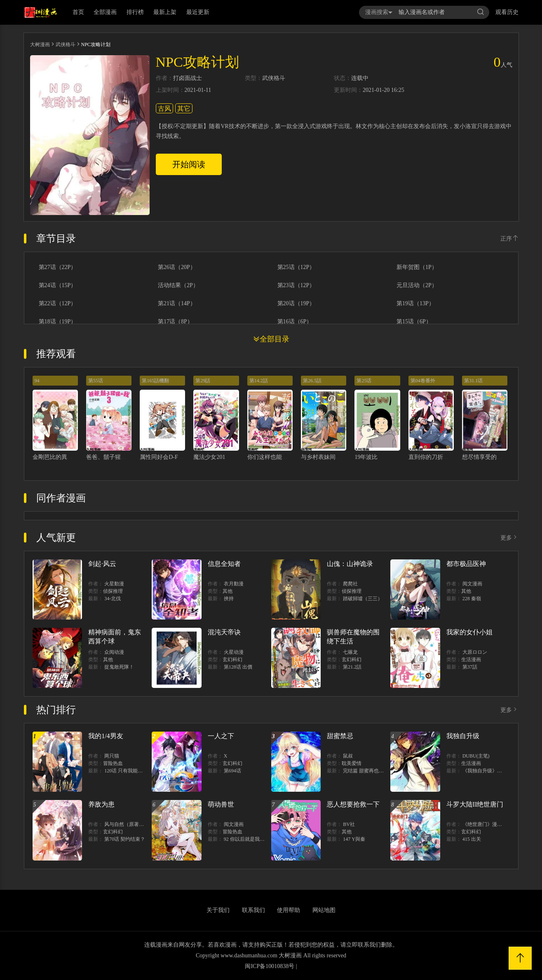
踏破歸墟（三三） (363, 599)
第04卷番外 (423, 381)
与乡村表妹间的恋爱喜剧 (333, 457)
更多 (509, 538)
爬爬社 (350, 584)
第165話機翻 (155, 381)
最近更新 (198, 12)
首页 (78, 12)
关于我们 (218, 910)
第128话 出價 (238, 667)
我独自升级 (463, 736)
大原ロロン (475, 652)
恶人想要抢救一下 (353, 804)
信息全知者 (224, 564)
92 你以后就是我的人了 (249, 839)
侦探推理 (113, 591)
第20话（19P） (296, 304)
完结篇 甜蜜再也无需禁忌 (371, 771)
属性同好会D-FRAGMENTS (175, 457)
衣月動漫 (234, 584)
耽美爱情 (352, 763)
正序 (509, 239)
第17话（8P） (175, 322)
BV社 (349, 824)
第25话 (364, 381)
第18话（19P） (58, 322)
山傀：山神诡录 (350, 564)
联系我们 (253, 910)
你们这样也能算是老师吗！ (282, 457)
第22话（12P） (58, 304)
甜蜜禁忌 (340, 736)
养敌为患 (101, 804)
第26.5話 (312, 381)
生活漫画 (471, 660)
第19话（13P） (415, 304)
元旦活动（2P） (417, 285)
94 (37, 381)
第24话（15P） (58, 285)
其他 (228, 591)
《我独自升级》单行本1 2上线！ (498, 771)
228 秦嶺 (472, 599)
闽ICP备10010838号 (270, 966)
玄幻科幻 (232, 660)
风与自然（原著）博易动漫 (134, 824)
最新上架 (165, 12)
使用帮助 (289, 910)
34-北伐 (113, 599)
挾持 (229, 599)
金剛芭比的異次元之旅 (61, 457)
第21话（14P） (177, 304)
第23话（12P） (296, 285)
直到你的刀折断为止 (434, 457)
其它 (184, 109)
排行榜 (135, 12)
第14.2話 (259, 381)
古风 (164, 109)
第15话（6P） (414, 322)
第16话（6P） (295, 322)
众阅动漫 (114, 652)
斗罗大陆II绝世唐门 (475, 804)
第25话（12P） (296, 267)
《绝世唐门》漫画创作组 (490, 824)
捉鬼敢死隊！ (119, 667)
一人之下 (221, 736)
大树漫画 (40, 44)
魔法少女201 (209, 457)
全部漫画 (105, 12)
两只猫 (112, 756)
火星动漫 (234, 652)
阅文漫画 (472, 584)
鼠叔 (348, 756)
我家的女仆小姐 (469, 632)
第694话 (232, 771)
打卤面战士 (188, 78)
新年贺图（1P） (417, 267)
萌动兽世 (221, 804)
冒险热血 (113, 763)
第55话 (96, 381)
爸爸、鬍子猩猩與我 (112, 457)
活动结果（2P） (178, 285)
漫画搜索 (379, 12)
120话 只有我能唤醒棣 (128, 771)
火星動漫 (114, 584)
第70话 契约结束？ (125, 839)
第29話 (203, 381)
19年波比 (366, 457)
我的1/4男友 (106, 736)
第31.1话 (473, 381)
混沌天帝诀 (224, 632)
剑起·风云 (102, 564)
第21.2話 (352, 667)
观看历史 (507, 12)
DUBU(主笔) (476, 756)
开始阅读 (189, 164)
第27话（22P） (58, 267)
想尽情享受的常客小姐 (491, 457)
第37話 (470, 667)
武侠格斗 (66, 44)
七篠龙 (350, 652)
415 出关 (472, 839)
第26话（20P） (177, 267)
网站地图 (324, 910)
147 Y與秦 (354, 839)
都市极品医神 (466, 564)
